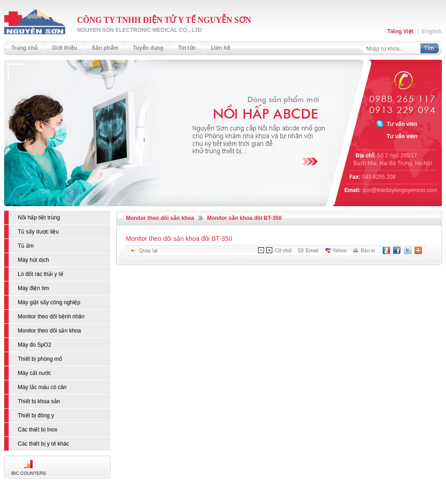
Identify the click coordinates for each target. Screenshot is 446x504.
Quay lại (148, 250)
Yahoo (340, 250)
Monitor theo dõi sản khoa (160, 218)
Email (312, 250)
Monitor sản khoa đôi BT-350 (244, 218)
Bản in (368, 250)
